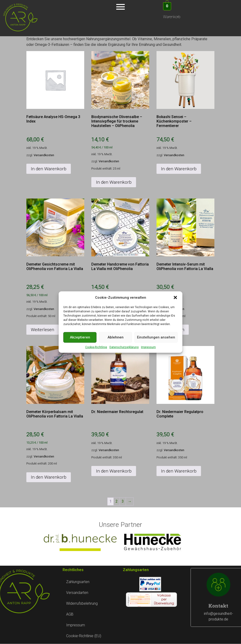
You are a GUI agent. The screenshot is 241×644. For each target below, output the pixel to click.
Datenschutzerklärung (124, 347)
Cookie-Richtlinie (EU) (84, 636)
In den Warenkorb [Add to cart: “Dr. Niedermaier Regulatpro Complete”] (179, 471)
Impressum (148, 347)
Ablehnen (116, 337)
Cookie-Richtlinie (96, 347)
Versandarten (77, 593)
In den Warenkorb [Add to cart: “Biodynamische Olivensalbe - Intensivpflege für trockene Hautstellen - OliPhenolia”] (114, 182)
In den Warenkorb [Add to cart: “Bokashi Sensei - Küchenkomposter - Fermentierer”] (179, 169)
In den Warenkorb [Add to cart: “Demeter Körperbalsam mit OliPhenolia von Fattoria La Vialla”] (49, 477)
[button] (175, 298)
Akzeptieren (80, 337)
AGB (70, 614)
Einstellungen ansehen (156, 337)
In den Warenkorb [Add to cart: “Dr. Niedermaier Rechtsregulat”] (114, 471)
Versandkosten (44, 155)
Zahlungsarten (78, 582)
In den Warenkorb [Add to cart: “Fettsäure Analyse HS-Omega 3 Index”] (49, 169)
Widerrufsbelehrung (82, 603)
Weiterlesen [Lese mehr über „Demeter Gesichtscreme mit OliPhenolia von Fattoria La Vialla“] (42, 330)
